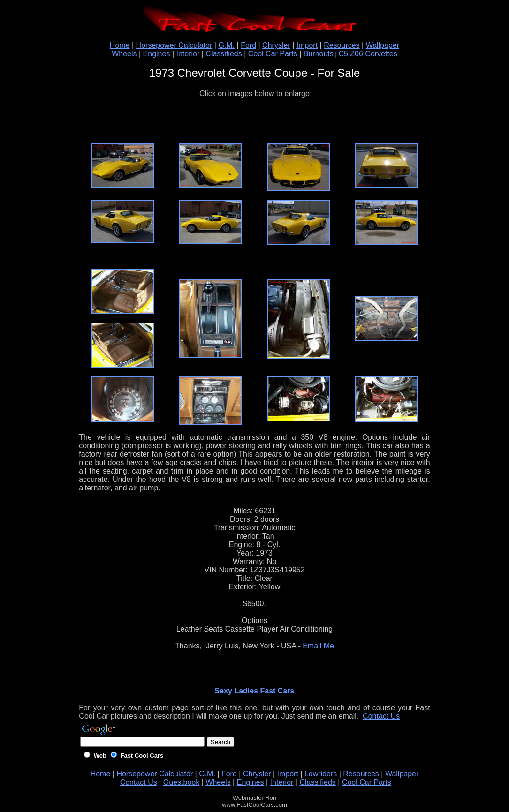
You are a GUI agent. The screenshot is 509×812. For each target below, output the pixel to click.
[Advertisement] (254, 120)
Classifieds (224, 54)
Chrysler (276, 45)
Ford (248, 45)
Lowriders (321, 774)
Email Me (318, 646)
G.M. (226, 45)
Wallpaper (383, 45)
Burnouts (319, 54)
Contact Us (381, 716)
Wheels (124, 54)
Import (307, 45)
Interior (188, 54)
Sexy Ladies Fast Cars (255, 691)
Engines (157, 54)
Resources (342, 45)
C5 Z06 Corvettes (368, 54)
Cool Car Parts (273, 54)
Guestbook (181, 782)
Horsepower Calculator (174, 45)
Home (120, 45)
